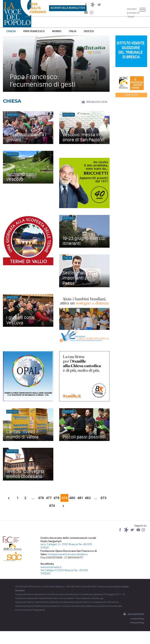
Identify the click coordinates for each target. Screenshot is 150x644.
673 (104, 498)
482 (88, 498)
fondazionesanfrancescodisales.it (68, 554)
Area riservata (133, 614)
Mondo (57, 31)
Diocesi (89, 31)
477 (49, 498)
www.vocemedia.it (51, 567)
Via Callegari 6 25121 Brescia (57, 570)
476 (41, 498)
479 (64, 498)
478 (57, 498)
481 (80, 498)
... (33, 498)
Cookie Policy (137, 619)
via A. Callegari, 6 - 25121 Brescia (59, 544)
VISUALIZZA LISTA (94, 102)
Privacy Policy (137, 623)
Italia (73, 31)
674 (52, 506)
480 (72, 498)
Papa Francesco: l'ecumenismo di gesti (43, 81)
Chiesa (11, 31)
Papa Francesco (34, 31)
